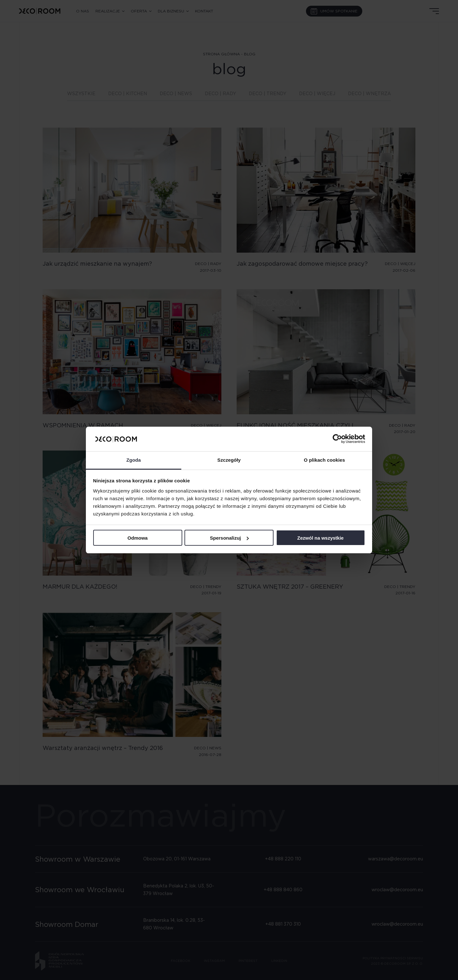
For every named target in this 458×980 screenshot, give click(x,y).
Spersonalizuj (229, 538)
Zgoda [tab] (134, 460)
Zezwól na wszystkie (321, 538)
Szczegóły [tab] (229, 460)
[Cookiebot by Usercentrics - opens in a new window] (337, 439)
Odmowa (138, 538)
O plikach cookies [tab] (324, 460)
